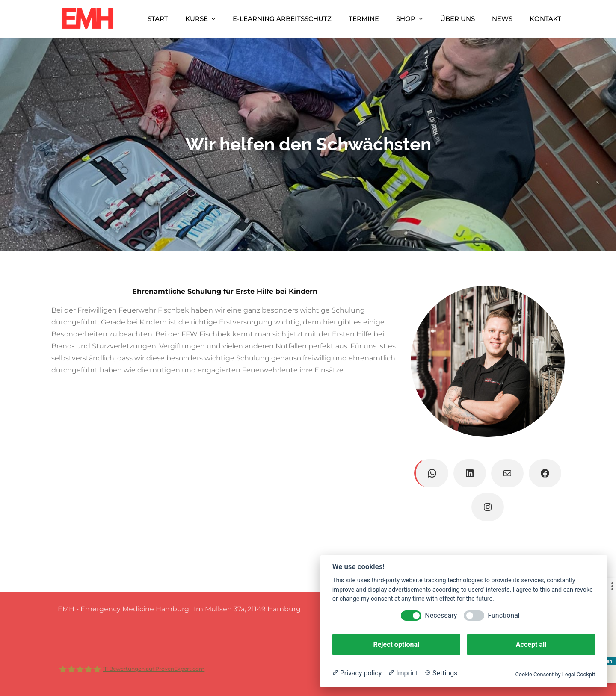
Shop (406, 19)
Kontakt (545, 19)
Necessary (441, 615)
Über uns (458, 19)
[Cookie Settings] (441, 673)
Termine (364, 19)
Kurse (197, 19)
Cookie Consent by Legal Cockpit (555, 674)
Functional (503, 615)
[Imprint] (403, 673)
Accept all (531, 644)
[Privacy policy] (357, 673)
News (502, 19)
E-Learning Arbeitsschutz (282, 19)
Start (158, 19)
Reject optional (396, 644)
